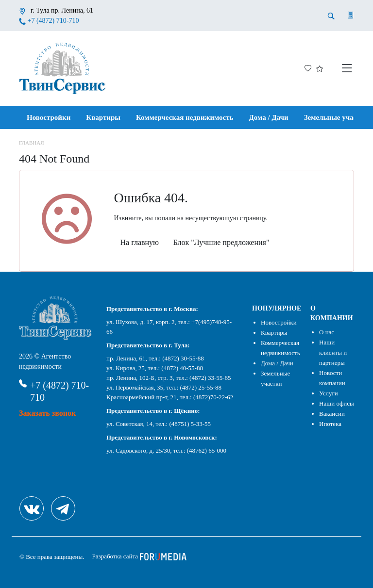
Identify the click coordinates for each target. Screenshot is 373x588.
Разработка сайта (140, 556)
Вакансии (332, 414)
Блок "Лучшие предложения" (221, 242)
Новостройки (49, 117)
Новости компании (332, 378)
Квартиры (103, 117)
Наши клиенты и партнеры (333, 352)
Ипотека (330, 424)
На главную (140, 242)
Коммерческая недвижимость (185, 117)
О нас (327, 332)
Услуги (329, 393)
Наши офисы (337, 403)
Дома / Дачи (269, 117)
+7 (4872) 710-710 (53, 21)
